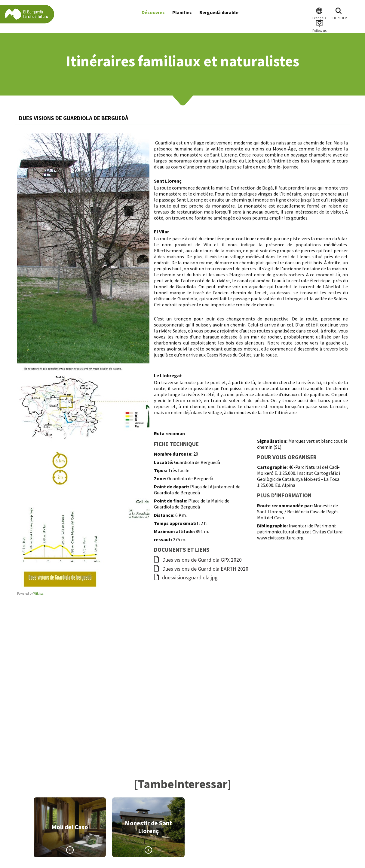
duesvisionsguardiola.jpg (186, 578)
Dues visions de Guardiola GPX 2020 (198, 560)
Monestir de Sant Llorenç (148, 827)
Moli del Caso (70, 827)
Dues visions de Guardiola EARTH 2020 (201, 569)
